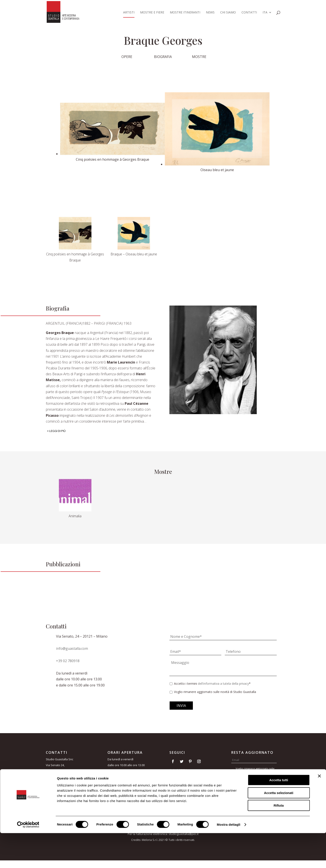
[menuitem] (267, 14)
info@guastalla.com (72, 648)
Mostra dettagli (228, 859)
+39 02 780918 (68, 661)
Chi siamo (228, 13)
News (210, 13)
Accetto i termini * (212, 684)
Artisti (129, 13)
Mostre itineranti (185, 13)
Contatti (249, 13)
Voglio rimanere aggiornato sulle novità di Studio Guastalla (215, 692)
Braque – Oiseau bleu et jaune (134, 254)
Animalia (75, 516)
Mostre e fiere (152, 13)
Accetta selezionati (279, 828)
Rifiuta (279, 840)
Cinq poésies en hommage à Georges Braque (75, 257)
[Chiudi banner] (319, 811)
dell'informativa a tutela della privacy (223, 684)
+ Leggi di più (56, 431)
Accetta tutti (279, 815)
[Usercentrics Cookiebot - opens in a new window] (28, 860)
